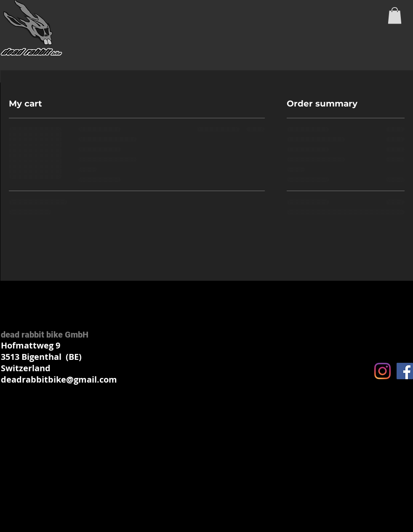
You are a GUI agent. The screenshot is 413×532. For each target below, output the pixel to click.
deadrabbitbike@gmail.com (59, 379)
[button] (395, 15)
